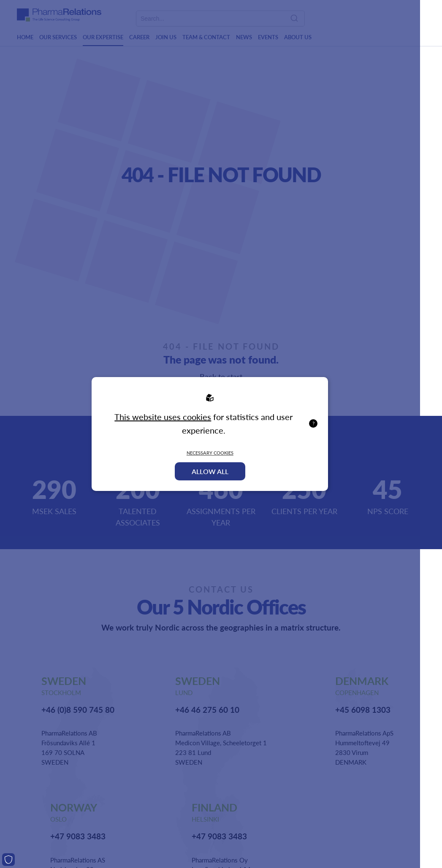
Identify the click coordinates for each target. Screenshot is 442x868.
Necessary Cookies (210, 453)
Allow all (210, 471)
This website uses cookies (163, 417)
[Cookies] (8, 860)
